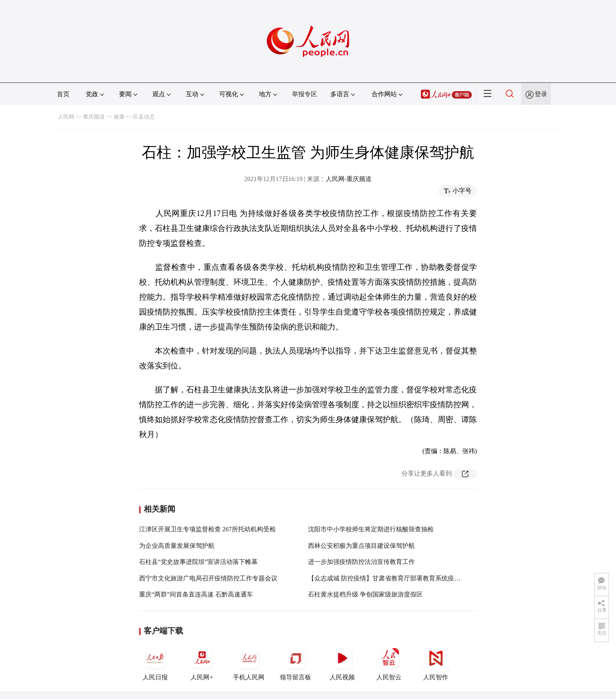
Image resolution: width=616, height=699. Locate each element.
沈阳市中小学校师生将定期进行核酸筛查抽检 (371, 529)
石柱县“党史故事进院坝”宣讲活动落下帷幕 (198, 562)
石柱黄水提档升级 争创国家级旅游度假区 (365, 594)
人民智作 (436, 662)
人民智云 (389, 662)
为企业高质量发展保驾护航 (177, 546)
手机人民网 (249, 662)
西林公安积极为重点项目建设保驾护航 (361, 546)
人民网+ (202, 662)
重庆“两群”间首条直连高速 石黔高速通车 (196, 594)
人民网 (66, 117)
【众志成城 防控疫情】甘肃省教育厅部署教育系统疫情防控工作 (397, 578)
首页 (63, 94)
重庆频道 (94, 117)
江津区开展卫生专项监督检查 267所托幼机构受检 (207, 529)
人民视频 (342, 662)
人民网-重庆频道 (349, 179)
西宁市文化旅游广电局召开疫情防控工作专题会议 (208, 578)
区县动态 (144, 117)
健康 (119, 117)
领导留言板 (295, 662)
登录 (541, 94)
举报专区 (304, 94)
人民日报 (155, 662)
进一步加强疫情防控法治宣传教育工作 (361, 562)
